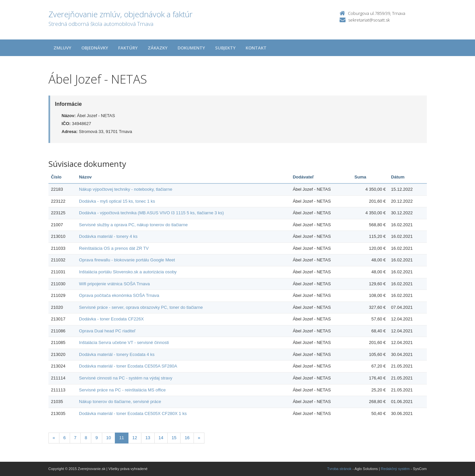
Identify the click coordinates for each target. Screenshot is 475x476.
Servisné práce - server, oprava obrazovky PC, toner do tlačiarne (141, 307)
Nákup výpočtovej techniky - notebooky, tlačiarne (126, 189)
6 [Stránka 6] (65, 438)
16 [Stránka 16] (187, 438)
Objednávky (95, 48)
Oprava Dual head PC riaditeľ (107, 331)
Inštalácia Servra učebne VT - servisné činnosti (124, 342)
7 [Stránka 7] (75, 438)
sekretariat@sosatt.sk (369, 20)
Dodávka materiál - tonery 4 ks (108, 236)
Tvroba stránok (339, 469)
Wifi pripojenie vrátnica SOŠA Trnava (114, 284)
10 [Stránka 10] (109, 438)
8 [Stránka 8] (86, 438)
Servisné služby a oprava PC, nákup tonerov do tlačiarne (133, 225)
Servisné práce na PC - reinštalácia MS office (122, 390)
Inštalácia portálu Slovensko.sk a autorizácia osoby (128, 272)
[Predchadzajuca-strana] (54, 438)
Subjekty (225, 48)
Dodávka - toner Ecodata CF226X (111, 319)
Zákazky (158, 48)
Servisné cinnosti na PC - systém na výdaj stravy (126, 378)
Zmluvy (62, 48)
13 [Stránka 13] (148, 438)
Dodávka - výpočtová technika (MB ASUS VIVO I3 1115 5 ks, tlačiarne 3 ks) (151, 213)
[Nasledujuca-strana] (199, 438)
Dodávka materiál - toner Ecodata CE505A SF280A (128, 366)
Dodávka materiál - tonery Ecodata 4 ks (117, 354)
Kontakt (256, 48)
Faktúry (128, 48)
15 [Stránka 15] (174, 438)
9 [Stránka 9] (96, 438)
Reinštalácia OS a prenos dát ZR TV (114, 248)
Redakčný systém (395, 469)
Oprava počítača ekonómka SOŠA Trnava (119, 295)
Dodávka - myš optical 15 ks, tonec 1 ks (117, 201)
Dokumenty (191, 48)
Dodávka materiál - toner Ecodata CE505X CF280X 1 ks (133, 413)
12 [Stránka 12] (135, 438)
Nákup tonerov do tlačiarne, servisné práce (120, 402)
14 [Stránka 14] (161, 438)
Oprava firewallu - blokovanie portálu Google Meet (127, 260)
